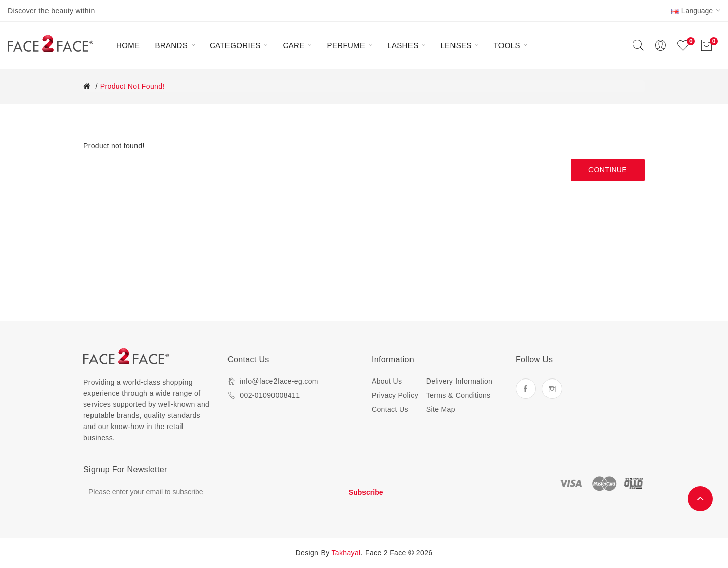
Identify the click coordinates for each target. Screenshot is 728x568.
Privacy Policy (395, 395)
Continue (608, 170)
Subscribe (366, 492)
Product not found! (132, 86)
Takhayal (346, 553)
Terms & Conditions (459, 395)
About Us (387, 381)
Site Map (441, 409)
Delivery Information (460, 381)
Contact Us (390, 409)
